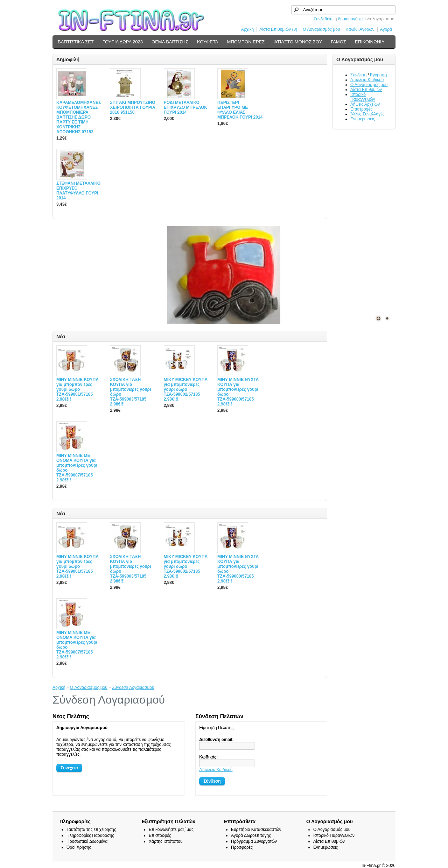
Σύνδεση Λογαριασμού (133, 687)
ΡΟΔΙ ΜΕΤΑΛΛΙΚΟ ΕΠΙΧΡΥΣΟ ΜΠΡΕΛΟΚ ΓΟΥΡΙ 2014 (185, 107)
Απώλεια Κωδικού (367, 80)
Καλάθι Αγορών (360, 29)
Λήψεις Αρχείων (365, 104)
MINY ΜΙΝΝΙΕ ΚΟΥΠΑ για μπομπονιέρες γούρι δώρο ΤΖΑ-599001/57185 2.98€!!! (78, 389)
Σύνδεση (358, 75)
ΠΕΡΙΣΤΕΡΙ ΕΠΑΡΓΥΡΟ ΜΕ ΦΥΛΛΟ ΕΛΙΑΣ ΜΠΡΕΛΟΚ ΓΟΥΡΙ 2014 (240, 110)
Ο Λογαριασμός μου (321, 29)
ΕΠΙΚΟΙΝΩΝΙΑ (370, 42)
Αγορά (386, 29)
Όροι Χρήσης (79, 847)
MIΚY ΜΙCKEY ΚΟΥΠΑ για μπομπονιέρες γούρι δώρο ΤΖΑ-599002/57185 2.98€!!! (186, 389)
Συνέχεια (69, 768)
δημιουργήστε (351, 19)
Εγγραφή (378, 75)
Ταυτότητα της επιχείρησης (91, 830)
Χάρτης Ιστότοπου (166, 841)
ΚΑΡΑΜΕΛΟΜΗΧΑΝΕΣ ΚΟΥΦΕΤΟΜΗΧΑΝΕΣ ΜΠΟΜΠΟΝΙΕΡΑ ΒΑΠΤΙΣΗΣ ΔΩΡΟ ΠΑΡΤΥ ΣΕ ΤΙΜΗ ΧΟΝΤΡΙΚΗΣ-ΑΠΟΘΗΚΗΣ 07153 (79, 117)
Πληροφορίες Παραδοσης (90, 835)
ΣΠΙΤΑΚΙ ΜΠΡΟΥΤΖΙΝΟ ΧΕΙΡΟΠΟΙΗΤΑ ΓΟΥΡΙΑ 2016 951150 (132, 107)
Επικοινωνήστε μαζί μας (171, 830)
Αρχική (247, 29)
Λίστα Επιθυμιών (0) (278, 29)
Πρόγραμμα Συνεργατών (254, 841)
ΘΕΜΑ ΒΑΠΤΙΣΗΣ (170, 42)
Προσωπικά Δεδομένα (87, 841)
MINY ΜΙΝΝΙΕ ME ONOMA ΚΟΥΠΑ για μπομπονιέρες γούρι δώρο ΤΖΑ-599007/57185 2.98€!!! (77, 468)
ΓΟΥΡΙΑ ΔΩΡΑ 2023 (123, 42)
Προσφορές (242, 847)
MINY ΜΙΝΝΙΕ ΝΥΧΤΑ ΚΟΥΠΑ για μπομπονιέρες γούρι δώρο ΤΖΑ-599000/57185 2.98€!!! (238, 392)
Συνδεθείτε (324, 19)
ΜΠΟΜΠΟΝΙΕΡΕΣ (246, 42)
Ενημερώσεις (363, 119)
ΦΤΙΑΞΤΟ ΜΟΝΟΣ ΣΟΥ (298, 42)
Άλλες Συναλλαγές (367, 114)
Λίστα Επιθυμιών (366, 90)
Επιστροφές (362, 109)
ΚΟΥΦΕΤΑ (208, 42)
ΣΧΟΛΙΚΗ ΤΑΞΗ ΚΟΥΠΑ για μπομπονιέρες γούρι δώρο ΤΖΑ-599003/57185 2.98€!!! (130, 392)
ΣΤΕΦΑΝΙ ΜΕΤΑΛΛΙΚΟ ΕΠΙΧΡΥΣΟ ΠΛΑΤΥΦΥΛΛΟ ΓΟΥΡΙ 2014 (78, 191)
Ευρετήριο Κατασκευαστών (256, 830)
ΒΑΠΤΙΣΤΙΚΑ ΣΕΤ (76, 42)
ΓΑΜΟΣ (338, 42)
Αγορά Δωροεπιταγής (251, 835)
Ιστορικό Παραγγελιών (363, 97)
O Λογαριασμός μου (89, 687)
